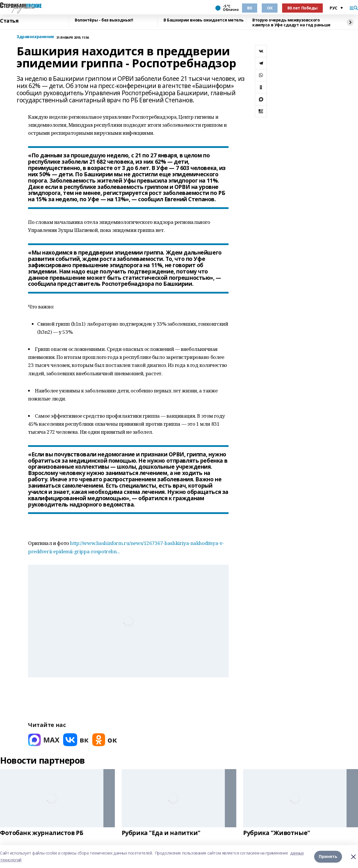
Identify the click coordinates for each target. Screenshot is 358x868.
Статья (9, 21)
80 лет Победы (302, 8)
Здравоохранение (35, 37)
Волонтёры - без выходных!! (104, 20)
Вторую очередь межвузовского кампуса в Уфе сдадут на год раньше (291, 23)
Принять (328, 856)
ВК (250, 8)
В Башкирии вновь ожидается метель (203, 20)
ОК (270, 8)
